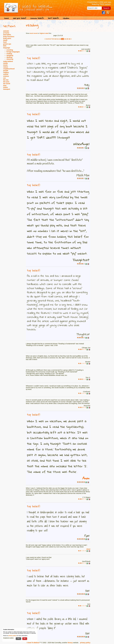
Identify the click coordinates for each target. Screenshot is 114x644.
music (5, 65)
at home (6, 33)
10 (56, 39)
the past (6, 82)
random (66, 18)
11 (58, 39)
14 (65, 39)
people (6, 71)
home (7, 18)
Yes (18, 638)
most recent (34, 33)
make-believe (8, 61)
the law (6, 80)
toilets (5, 87)
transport (7, 89)
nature (6, 67)
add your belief (20, 18)
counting (10, 50)
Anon (86, 478)
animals (6, 31)
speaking (10, 55)
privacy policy (85, 643)
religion (6, 73)
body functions (9, 37)
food (5, 42)
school (6, 74)
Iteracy (70, 643)
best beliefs (53, 18)
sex (5, 78)
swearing (10, 59)
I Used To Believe (33, 643)
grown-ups (7, 44)
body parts (7, 38)
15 (67, 39)
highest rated (44, 33)
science (6, 76)
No (25, 638)
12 (60, 39)
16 (69, 39)
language (7, 48)
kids (5, 46)
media (5, 63)
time (5, 86)
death (5, 40)
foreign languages (13, 52)
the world (7, 84)
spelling (9, 57)
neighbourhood (9, 69)
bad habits (7, 35)
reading (9, 54)
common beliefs (37, 18)
